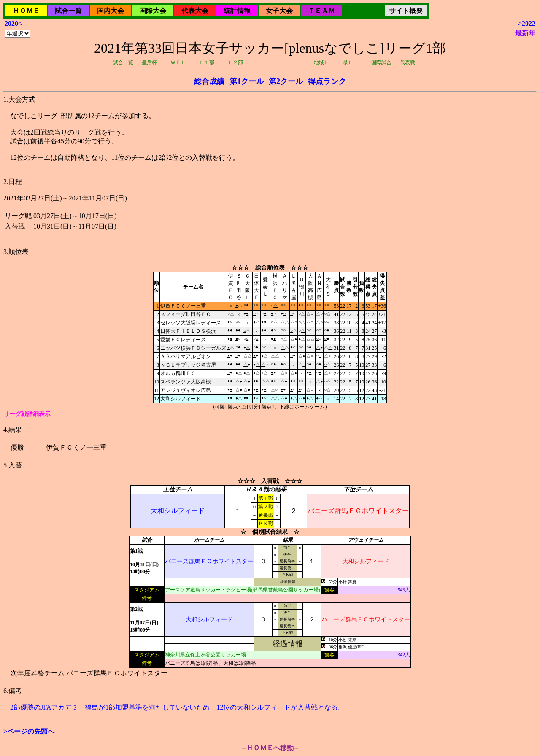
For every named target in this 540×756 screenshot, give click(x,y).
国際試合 (381, 62)
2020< (13, 23)
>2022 (527, 23)
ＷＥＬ (178, 62)
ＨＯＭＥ (26, 11)
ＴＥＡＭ (321, 11)
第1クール (247, 81)
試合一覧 (68, 11)
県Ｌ (348, 62)
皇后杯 (149, 62)
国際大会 (153, 11)
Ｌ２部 (235, 62)
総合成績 (209, 81)
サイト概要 (406, 11)
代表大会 (195, 11)
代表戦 (408, 62)
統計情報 (237, 11)
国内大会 (111, 11)
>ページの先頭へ (29, 731)
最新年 (525, 33)
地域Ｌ (321, 62)
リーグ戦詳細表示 (27, 414)
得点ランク (327, 81)
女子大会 (279, 11)
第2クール (286, 81)
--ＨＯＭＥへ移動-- (270, 748)
